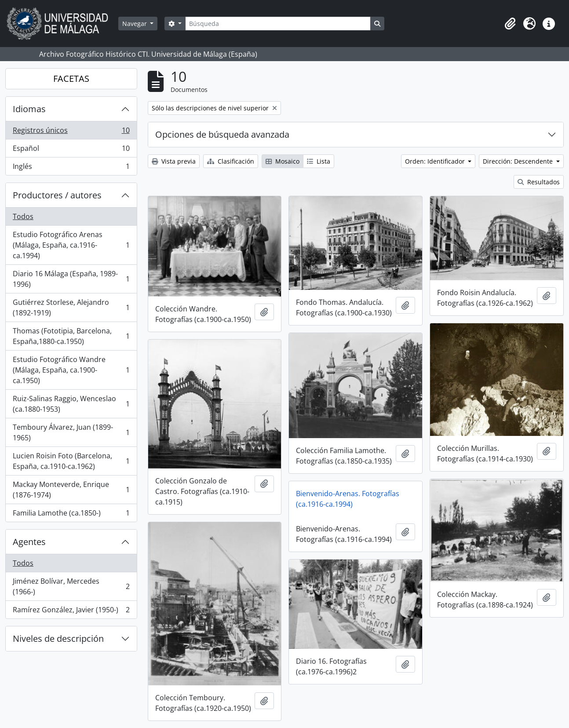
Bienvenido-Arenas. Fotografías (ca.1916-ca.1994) (348, 499)
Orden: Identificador (436, 161)
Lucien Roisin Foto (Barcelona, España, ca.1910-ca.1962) (71, 461)
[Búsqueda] (278, 24)
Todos (23, 216)
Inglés (71, 168)
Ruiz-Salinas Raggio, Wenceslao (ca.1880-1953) (71, 404)
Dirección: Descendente (519, 161)
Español (71, 150)
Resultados (539, 182)
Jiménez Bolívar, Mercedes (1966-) (71, 586)
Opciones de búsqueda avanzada (222, 134)
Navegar (135, 24)
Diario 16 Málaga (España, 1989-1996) (71, 279)
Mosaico (283, 161)
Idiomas (29, 109)
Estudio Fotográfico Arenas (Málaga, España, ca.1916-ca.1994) (71, 245)
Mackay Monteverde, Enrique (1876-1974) (71, 490)
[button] (510, 24)
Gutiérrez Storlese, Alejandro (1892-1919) (71, 307)
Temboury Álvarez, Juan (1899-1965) (71, 432)
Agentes (29, 542)
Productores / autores (57, 195)
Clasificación (231, 161)
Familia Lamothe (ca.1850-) (71, 515)
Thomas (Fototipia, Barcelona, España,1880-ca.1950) (71, 336)
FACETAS (71, 79)
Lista (319, 161)
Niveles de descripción (58, 638)
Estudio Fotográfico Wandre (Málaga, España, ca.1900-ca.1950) (71, 370)
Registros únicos (71, 132)
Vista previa (174, 161)
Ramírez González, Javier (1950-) (71, 611)
